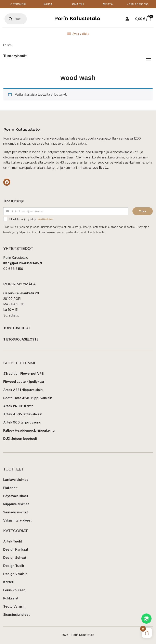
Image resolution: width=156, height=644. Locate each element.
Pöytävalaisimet (16, 496)
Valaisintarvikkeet (17, 520)
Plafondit (10, 488)
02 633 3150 (13, 269)
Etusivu (8, 45)
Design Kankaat (16, 549)
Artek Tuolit (13, 541)
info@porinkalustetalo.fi (23, 263)
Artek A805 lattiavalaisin (23, 414)
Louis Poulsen (14, 590)
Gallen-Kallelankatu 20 (21, 293)
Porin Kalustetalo (77, 19)
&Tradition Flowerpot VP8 (24, 373)
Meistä (108, 4)
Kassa (48, 4)
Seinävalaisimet (16, 512)
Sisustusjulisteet (16, 615)
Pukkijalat (11, 598)
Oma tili (78, 4)
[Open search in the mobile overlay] (16, 19)
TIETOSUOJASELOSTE (21, 339)
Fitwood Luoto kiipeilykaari (24, 382)
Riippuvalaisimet (16, 504)
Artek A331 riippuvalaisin (23, 390)
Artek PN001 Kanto (18, 406)
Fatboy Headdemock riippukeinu (29, 430)
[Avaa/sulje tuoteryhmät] (149, 59)
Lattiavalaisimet (16, 480)
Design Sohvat (15, 558)
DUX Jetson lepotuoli (20, 439)
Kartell (8, 582)
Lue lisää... (101, 168)
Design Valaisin (15, 574)
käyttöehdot (45, 219)
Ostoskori (18, 4)
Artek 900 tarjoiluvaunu (22, 422)
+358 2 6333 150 (138, 4)
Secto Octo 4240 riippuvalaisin (28, 398)
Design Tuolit (14, 566)
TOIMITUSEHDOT (17, 328)
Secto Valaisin (14, 606)
